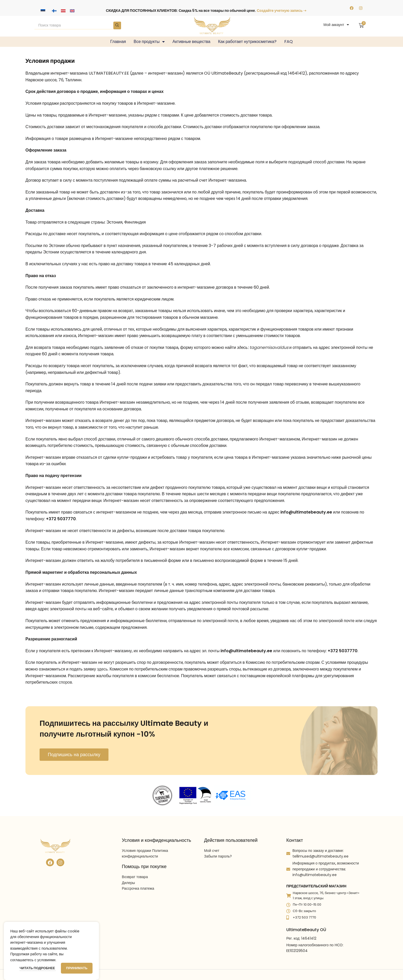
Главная (118, 42)
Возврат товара (135, 877)
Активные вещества (191, 42)
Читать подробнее (38, 968)
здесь (103, 669)
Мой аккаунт (336, 25)
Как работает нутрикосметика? (247, 42)
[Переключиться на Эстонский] (43, 11)
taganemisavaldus (269, 347)
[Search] (78, 25)
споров (65, 682)
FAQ (288, 42)
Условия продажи (136, 851)
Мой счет (212, 851)
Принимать (77, 968)
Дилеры (128, 883)
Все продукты (149, 42)
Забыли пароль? (218, 856)
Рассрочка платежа (138, 888)
